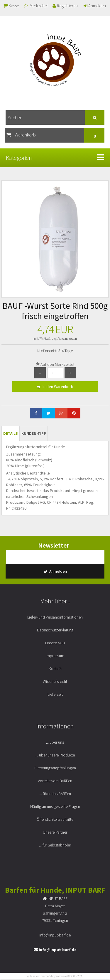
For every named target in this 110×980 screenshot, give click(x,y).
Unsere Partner (55, 832)
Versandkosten (68, 339)
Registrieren (65, 6)
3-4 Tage (66, 351)
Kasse (11, 6)
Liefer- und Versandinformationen (55, 617)
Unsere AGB (55, 643)
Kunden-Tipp (34, 433)
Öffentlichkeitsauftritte (55, 819)
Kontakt (55, 669)
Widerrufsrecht (55, 681)
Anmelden (95, 6)
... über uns (55, 742)
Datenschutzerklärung (55, 630)
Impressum (55, 656)
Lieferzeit (55, 694)
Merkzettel (36, 6)
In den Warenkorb (55, 387)
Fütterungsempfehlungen (55, 768)
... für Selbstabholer (55, 845)
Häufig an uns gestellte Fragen (55, 806)
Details (11, 433)
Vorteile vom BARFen (55, 781)
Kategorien (19, 158)
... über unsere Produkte (55, 755)
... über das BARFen (55, 794)
